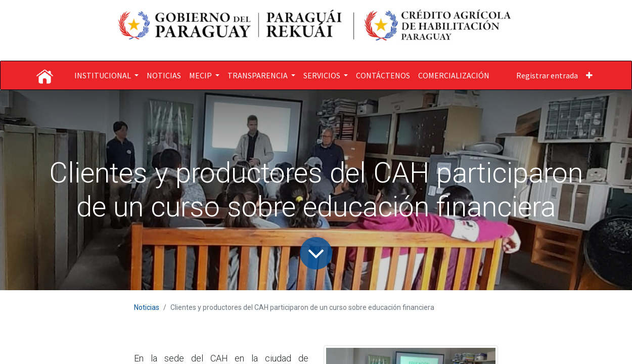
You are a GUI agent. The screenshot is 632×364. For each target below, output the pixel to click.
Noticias (147, 307)
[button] (589, 75)
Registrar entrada (547, 75)
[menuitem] (164, 75)
